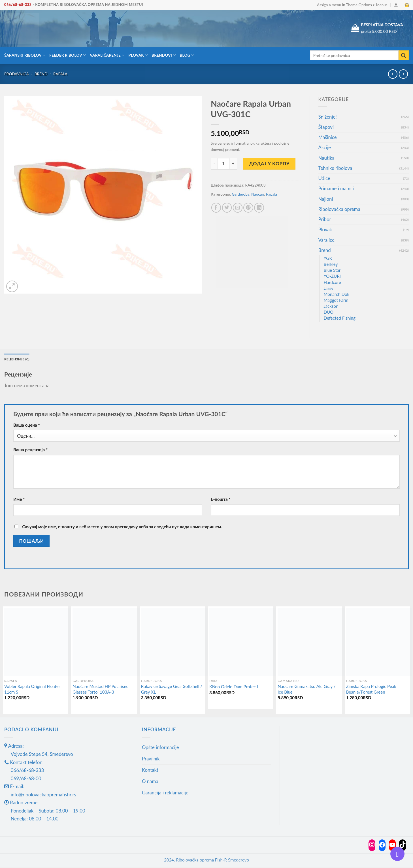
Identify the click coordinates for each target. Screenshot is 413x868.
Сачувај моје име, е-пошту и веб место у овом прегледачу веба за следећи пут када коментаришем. (122, 527)
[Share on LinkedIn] (259, 208)
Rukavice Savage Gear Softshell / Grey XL (172, 690)
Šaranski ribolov (25, 55)
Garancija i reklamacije (165, 793)
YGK (328, 258)
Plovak (138, 55)
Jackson (331, 306)
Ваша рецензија (30, 450)
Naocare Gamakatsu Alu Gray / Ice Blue (306, 690)
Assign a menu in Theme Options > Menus (352, 5)
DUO (329, 312)
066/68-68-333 (18, 5)
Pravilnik (151, 759)
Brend (41, 74)
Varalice (327, 240)
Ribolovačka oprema (339, 209)
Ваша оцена (27, 426)
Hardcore (332, 282)
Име (19, 500)
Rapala (60, 74)
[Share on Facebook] (216, 208)
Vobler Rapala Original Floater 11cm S (32, 690)
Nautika (326, 158)
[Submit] (404, 55)
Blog (187, 55)
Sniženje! (328, 117)
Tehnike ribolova (335, 168)
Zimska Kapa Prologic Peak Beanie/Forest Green (371, 690)
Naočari (258, 194)
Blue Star (332, 270)
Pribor (325, 219)
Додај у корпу (269, 163)
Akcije (325, 147)
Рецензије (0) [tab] (18, 359)
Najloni (326, 199)
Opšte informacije (160, 748)
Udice (324, 178)
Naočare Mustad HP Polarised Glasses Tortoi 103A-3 (101, 690)
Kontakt (150, 770)
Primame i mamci (336, 188)
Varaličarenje (107, 55)
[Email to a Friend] (238, 208)
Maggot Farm (336, 300)
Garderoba (240, 194)
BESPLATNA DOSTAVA (382, 25)
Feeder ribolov (68, 55)
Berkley (331, 264)
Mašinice (328, 137)
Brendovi (164, 55)
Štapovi (326, 127)
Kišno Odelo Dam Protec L (234, 687)
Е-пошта (221, 500)
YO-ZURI (332, 276)
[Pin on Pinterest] (248, 208)
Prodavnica (17, 74)
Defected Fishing (340, 318)
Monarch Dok (337, 294)
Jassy (329, 288)
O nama (150, 782)
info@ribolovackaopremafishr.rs (43, 795)
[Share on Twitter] (227, 208)
